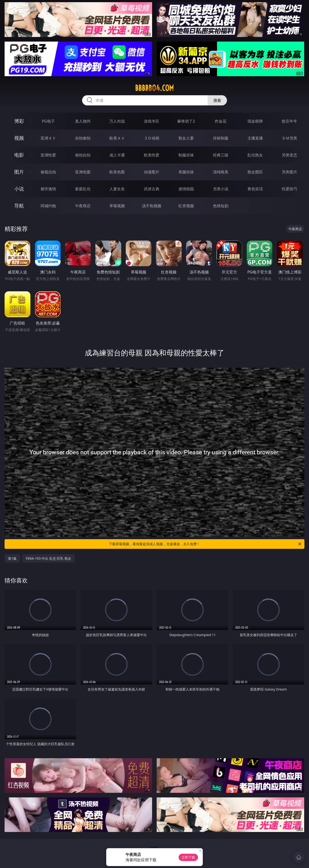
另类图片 (289, 172)
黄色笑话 (255, 189)
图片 (19, 172)
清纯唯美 (221, 172)
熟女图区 (255, 172)
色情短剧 (221, 206)
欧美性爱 (152, 155)
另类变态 (289, 155)
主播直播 (255, 138)
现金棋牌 (255, 121)
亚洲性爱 (48, 155)
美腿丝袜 (186, 172)
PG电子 (48, 121)
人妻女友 (117, 189)
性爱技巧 (289, 189)
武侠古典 (152, 189)
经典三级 (221, 155)
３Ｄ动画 (152, 138)
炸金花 (221, 121)
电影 (19, 155)
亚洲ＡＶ (48, 138)
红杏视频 (186, 206)
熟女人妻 (186, 138)
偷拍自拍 (83, 155)
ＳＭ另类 (289, 138)
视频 (19, 138)
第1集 (12, 558)
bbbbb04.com (154, 88)
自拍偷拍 (83, 138)
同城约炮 (48, 206)
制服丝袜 (186, 155)
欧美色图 (117, 172)
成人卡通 (117, 155)
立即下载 (188, 857)
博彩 (19, 121)
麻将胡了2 (186, 121)
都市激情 (48, 189)
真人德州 (83, 121)
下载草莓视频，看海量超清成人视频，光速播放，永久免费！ (205, 544)
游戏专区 (152, 121)
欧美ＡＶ (117, 138)
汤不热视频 (152, 206)
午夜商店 (83, 206)
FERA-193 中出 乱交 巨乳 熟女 (49, 558)
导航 (19, 206)
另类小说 (221, 189)
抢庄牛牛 (289, 121)
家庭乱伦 (83, 189)
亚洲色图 (83, 172)
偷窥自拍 (48, 172)
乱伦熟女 (255, 155)
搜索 (217, 100)
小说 (19, 189)
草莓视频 (117, 206)
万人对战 (117, 121)
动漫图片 (152, 172)
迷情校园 (186, 189)
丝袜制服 (221, 138)
